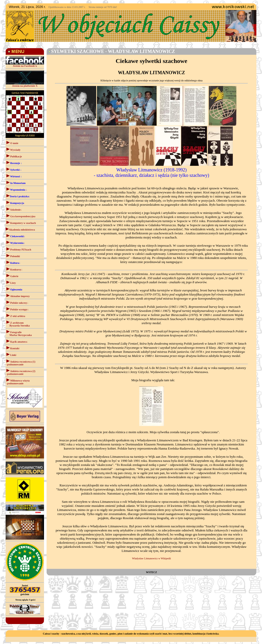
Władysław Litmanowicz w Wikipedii (151, 558)
